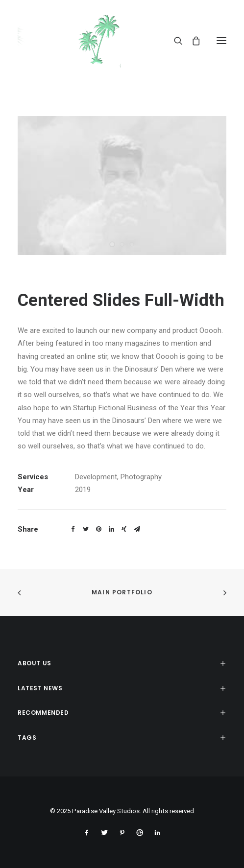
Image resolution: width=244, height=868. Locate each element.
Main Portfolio (122, 592)
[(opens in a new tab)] (23, 592)
